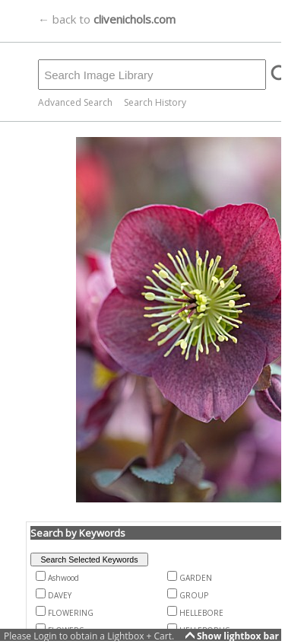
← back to (107, 19)
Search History (155, 102)
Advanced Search (75, 102)
